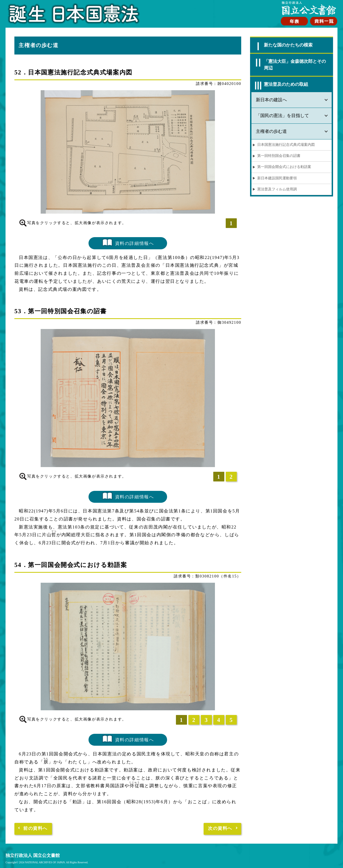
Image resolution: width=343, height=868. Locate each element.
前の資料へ (35, 828)
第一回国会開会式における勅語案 (284, 167)
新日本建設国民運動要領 (277, 178)
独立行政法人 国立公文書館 (33, 855)
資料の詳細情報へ (135, 243)
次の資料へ (220, 828)
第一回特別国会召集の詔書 (279, 156)
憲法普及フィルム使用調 (277, 189)
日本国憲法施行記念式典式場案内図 (286, 145)
